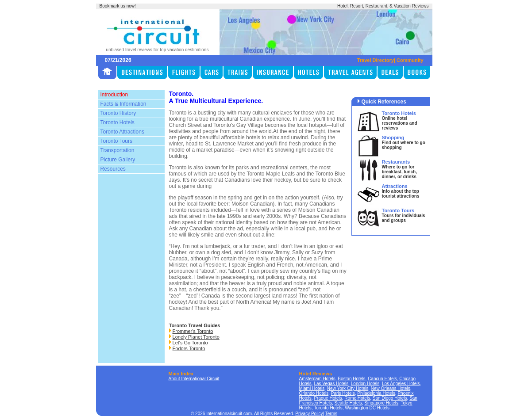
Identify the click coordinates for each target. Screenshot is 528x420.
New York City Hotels (348, 388)
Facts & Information (123, 104)
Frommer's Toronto (193, 331)
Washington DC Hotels (367, 408)
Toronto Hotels (118, 122)
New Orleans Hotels (391, 388)
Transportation (118, 150)
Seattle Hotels (348, 403)
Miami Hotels (312, 388)
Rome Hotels (357, 398)
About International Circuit (194, 379)
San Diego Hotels (390, 398)
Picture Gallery (118, 160)
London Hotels (365, 384)
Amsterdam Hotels (317, 379)
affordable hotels (241, 137)
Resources (113, 169)
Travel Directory (376, 60)
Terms (331, 414)
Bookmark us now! (118, 6)
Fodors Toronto (189, 348)
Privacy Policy (309, 414)
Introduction (114, 95)
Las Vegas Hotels (331, 384)
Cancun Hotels (382, 379)
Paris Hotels (343, 393)
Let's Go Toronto (190, 343)
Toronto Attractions (122, 132)
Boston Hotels (351, 379)
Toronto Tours (117, 141)
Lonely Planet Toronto (196, 337)
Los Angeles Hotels (401, 384)
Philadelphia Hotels (376, 393)
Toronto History (118, 113)
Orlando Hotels (314, 393)
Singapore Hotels (381, 403)
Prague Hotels (328, 398)
